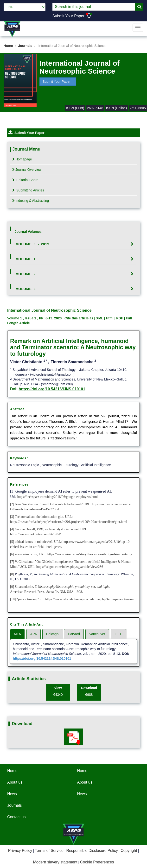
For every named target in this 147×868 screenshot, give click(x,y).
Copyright (129, 851)
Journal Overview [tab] (27, 170)
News (12, 794)
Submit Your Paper (68, 16)
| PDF (119, 318)
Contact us (16, 817)
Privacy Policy (20, 851)
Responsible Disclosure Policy (92, 851)
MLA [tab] (17, 634)
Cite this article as (79, 318)
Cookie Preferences (97, 862)
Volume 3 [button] (26, 289)
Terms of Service (49, 851)
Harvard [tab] (74, 634)
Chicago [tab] (52, 634)
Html (110, 318)
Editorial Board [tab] (25, 180)
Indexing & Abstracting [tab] (31, 201)
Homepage (22, 159)
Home (8, 46)
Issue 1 (31, 318)
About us (15, 782)
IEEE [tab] (118, 634)
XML (99, 318)
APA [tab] (34, 634)
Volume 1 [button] (26, 259)
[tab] (73, 244)
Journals (25, 46)
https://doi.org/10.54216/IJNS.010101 (52, 389)
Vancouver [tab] (97, 634)
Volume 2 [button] (26, 274)
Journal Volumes (28, 232)
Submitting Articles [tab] (28, 190)
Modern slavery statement (55, 862)
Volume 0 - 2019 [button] (33, 244)
